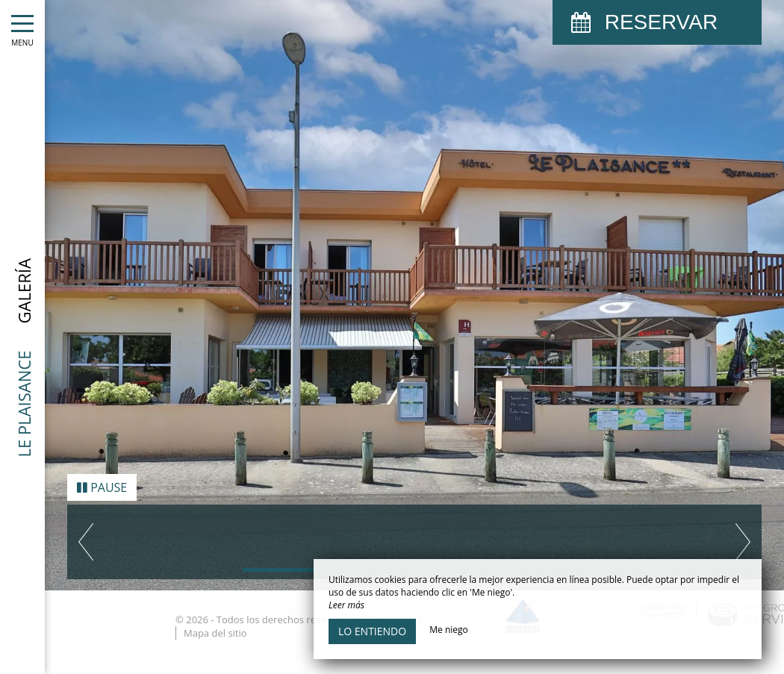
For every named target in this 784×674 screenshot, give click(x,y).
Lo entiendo (372, 631)
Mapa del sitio (215, 622)
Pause (102, 476)
